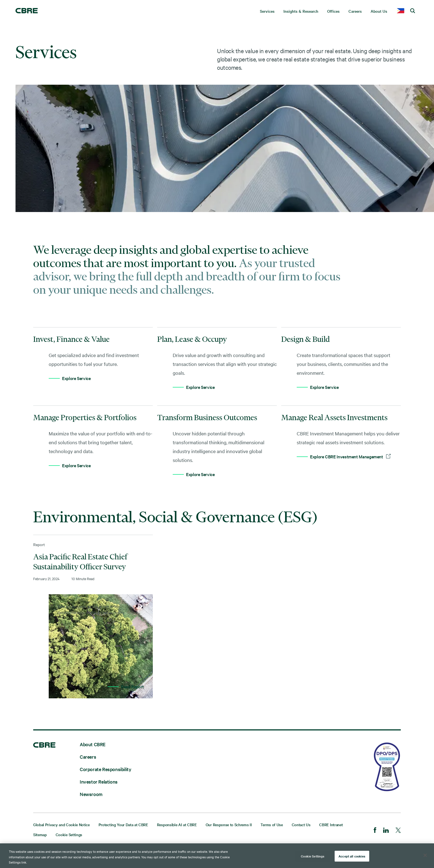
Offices (333, 11)
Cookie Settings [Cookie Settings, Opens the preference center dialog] (313, 857)
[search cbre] (413, 11)
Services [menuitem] (267, 11)
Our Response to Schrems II (229, 825)
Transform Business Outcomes (207, 417)
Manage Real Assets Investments (334, 417)
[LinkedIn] (386, 831)
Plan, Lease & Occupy (192, 339)
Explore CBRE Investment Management (350, 456)
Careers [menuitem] (355, 11)
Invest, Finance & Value (71, 339)
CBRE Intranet (331, 825)
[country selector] (401, 11)
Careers (88, 757)
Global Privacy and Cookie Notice (61, 825)
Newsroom (91, 794)
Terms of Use (272, 825)
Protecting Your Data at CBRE (123, 825)
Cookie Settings (69, 835)
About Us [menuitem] (379, 11)
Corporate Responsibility (105, 769)
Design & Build (305, 339)
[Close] (425, 856)
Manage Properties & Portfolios (85, 417)
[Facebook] (375, 831)
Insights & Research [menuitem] (301, 11)
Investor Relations (99, 782)
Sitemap (40, 835)
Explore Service (76, 378)
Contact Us (301, 825)
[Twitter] (398, 831)
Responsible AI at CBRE (177, 825)
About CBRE (93, 744)
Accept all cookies (352, 857)
